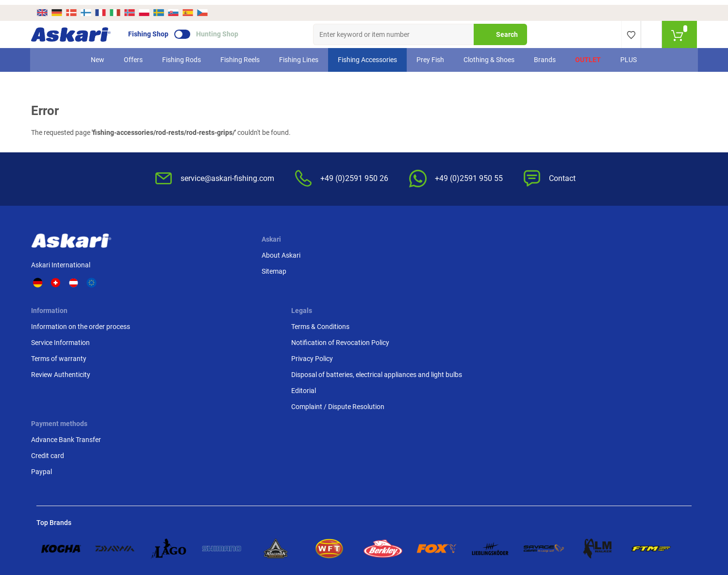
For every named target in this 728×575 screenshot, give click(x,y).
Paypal (547, 285)
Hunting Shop (223, 30)
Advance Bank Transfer (571, 253)
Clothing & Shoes (489, 55)
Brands (545, 55)
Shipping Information (307, 522)
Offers (134, 55)
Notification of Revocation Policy (474, 269)
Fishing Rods (182, 55)
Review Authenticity (288, 301)
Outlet (588, 55)
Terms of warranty (286, 285)
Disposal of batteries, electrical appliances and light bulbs (471, 306)
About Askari (187, 253)
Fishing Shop (154, 30)
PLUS (629, 55)
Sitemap (180, 269)
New (98, 55)
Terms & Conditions (454, 253)
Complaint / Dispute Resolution (472, 344)
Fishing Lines (299, 55)
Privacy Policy (446, 285)
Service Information (288, 269)
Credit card (553, 269)
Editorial (438, 328)
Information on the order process (308, 253)
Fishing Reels (240, 55)
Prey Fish (431, 55)
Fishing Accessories (368, 55)
